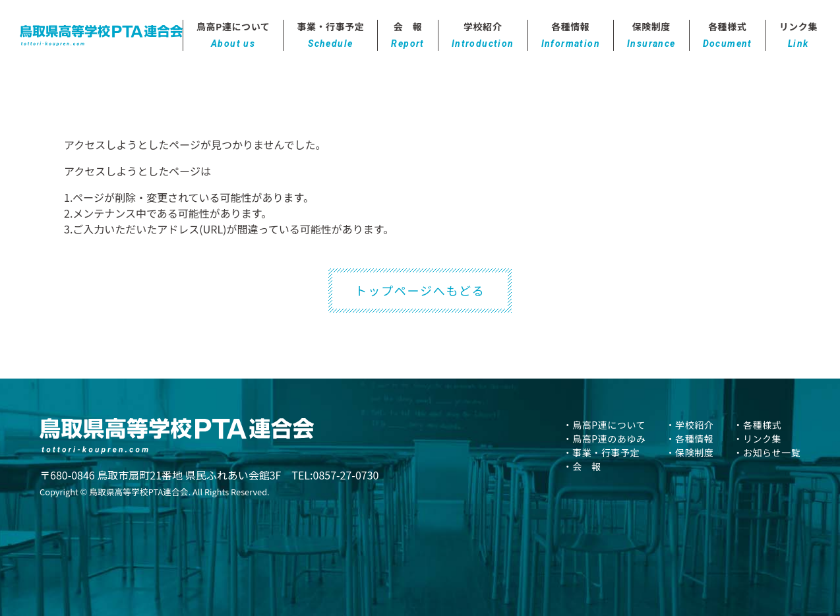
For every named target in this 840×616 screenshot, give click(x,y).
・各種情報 (690, 439)
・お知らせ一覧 (767, 452)
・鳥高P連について (604, 425)
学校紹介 (483, 35)
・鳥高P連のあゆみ (605, 439)
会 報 (407, 35)
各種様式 (728, 35)
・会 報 (582, 466)
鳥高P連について (233, 35)
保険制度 (651, 35)
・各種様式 (757, 425)
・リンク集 (757, 439)
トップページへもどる (420, 290)
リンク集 (798, 35)
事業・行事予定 (330, 35)
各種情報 (571, 35)
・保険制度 (690, 452)
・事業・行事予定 (601, 452)
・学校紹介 (690, 425)
